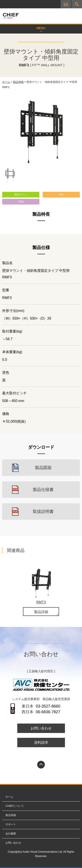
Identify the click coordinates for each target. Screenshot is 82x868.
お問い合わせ (67, 5)
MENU (41, 28)
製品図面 (43, 468)
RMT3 (41, 602)
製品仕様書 (43, 490)
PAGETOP (41, 765)
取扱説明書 (43, 511)
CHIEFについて (15, 806)
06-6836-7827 (48, 712)
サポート (11, 824)
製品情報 (18, 82)
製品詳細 (41, 612)
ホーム (6, 82)
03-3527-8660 (48, 706)
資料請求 (41, 743)
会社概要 (11, 834)
